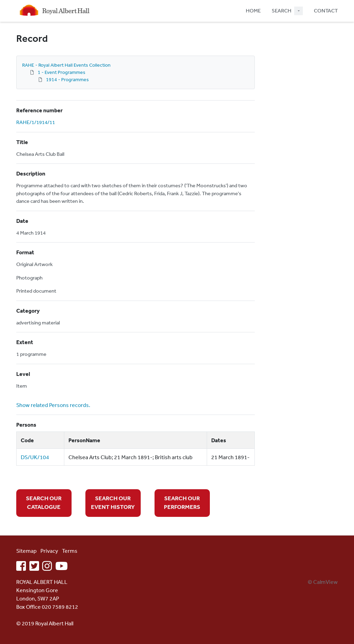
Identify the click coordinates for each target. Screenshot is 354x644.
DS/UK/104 (35, 457)
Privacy (49, 551)
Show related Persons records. (53, 405)
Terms (70, 551)
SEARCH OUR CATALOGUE (44, 503)
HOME (253, 11)
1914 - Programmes (67, 79)
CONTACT (326, 11)
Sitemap (26, 551)
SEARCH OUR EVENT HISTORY (113, 503)
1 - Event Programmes (62, 72)
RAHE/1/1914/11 (36, 122)
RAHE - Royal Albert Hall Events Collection (66, 65)
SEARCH (282, 11)
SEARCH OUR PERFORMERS (182, 503)
